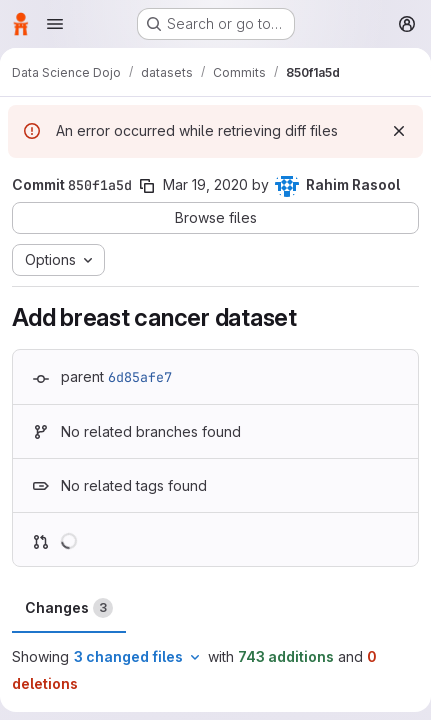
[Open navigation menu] (55, 24)
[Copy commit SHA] (147, 186)
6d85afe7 (140, 377)
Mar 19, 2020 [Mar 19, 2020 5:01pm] (205, 184)
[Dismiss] (399, 131)
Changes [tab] (69, 608)
